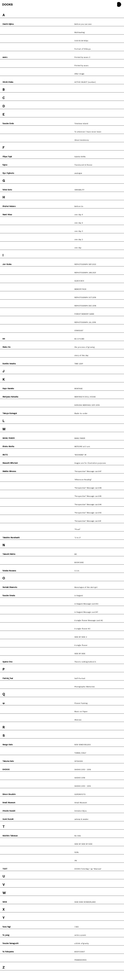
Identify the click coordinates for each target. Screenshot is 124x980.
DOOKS (7, 4)
